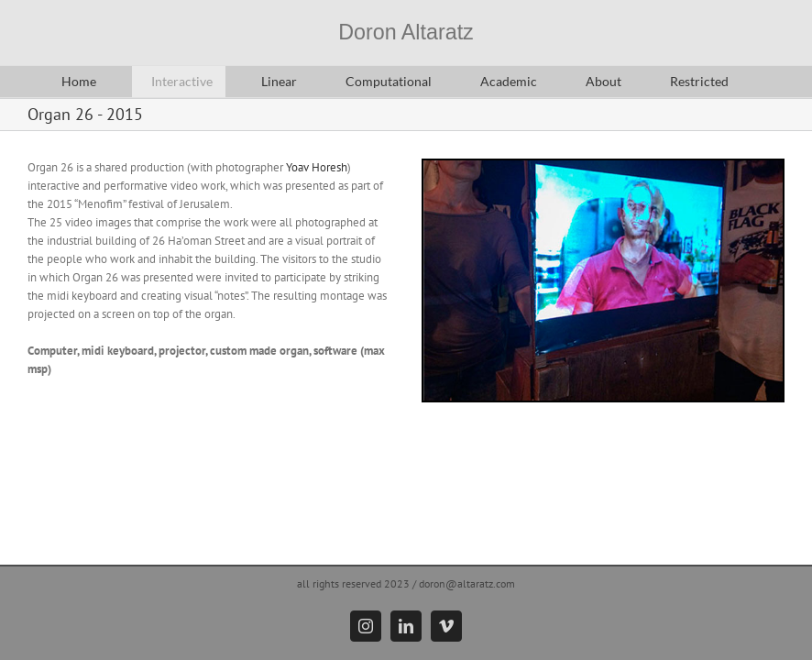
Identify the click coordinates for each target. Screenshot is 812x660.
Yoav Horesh (317, 167)
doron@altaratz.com (467, 583)
